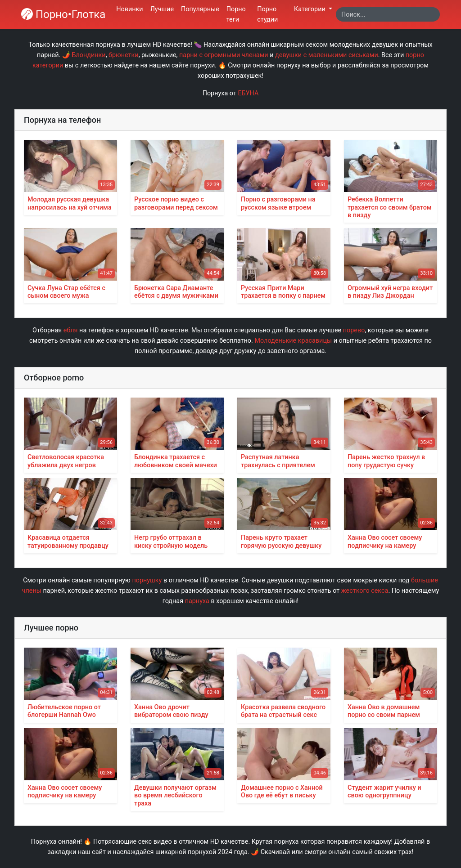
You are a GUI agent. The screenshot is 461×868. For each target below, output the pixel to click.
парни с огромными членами (224, 55)
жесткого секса (365, 591)
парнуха (197, 601)
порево (354, 330)
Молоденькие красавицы (293, 341)
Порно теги (236, 14)
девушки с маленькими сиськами (327, 55)
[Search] (388, 14)
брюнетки (124, 55)
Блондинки (88, 55)
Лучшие (162, 9)
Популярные (200, 9)
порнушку (147, 580)
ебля (71, 330)
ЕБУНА (248, 93)
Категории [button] (310, 9)
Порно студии (267, 14)
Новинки (129, 9)
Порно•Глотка (63, 14)
